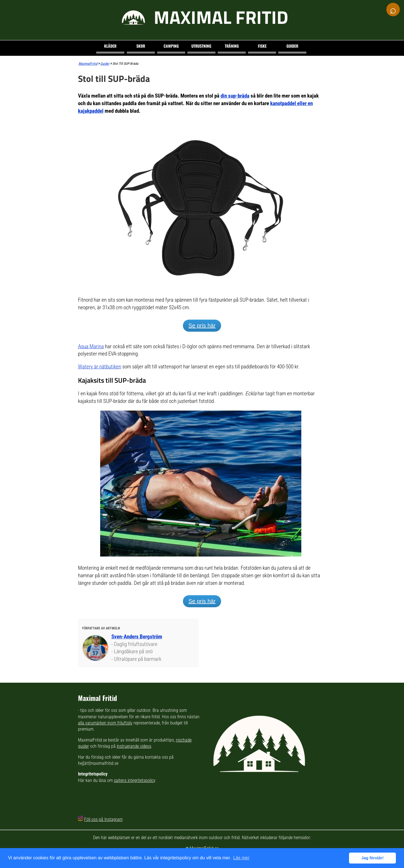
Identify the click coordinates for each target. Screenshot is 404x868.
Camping (171, 46)
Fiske (262, 46)
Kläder (110, 46)
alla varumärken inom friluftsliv (105, 723)
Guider (292, 46)
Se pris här (202, 325)
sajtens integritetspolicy (135, 780)
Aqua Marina (91, 346)
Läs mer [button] (241, 858)
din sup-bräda (235, 96)
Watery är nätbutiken (100, 367)
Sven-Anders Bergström (137, 637)
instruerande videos (134, 746)
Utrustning (201, 46)
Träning (232, 46)
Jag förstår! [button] (372, 858)
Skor (141, 46)
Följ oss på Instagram (103, 819)
